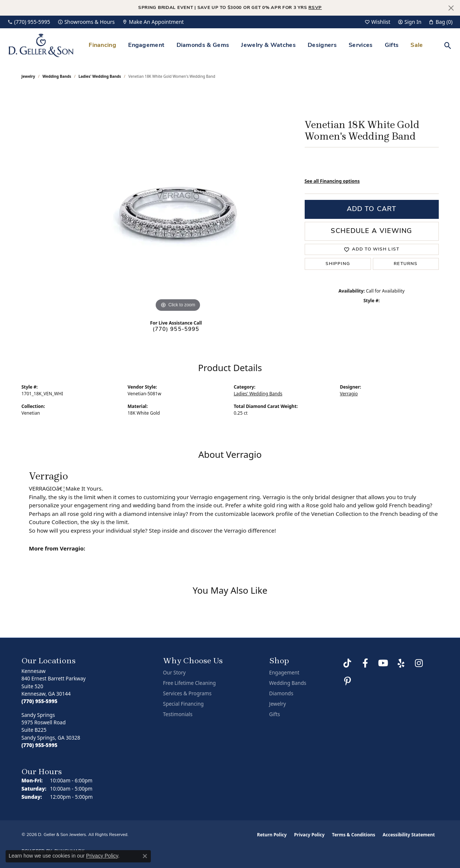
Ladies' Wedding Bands (100, 76)
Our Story (175, 673)
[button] (377, 22)
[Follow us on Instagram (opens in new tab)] (419, 663)
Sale (417, 45)
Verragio (349, 394)
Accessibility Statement (409, 835)
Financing (102, 45)
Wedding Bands (57, 76)
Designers (322, 45)
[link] (29, 22)
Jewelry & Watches (268, 45)
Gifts (392, 45)
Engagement (146, 45)
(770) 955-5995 (176, 330)
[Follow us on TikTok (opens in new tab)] (348, 663)
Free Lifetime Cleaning (190, 683)
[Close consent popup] (145, 856)
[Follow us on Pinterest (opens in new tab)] (348, 681)
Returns (406, 264)
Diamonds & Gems (203, 45)
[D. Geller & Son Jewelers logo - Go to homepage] (41, 45)
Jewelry (278, 704)
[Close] (451, 8)
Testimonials (178, 714)
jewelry (28, 76)
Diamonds (281, 693)
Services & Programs (187, 693)
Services (361, 45)
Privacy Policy (310, 835)
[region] (178, 202)
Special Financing (183, 704)
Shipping (338, 264)
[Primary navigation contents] (256, 45)
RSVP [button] (315, 8)
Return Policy (272, 835)
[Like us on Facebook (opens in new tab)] (365, 663)
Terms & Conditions (353, 835)
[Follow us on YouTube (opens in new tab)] (383, 663)
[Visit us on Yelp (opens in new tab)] (401, 663)
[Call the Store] (40, 701)
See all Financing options (332, 181)
